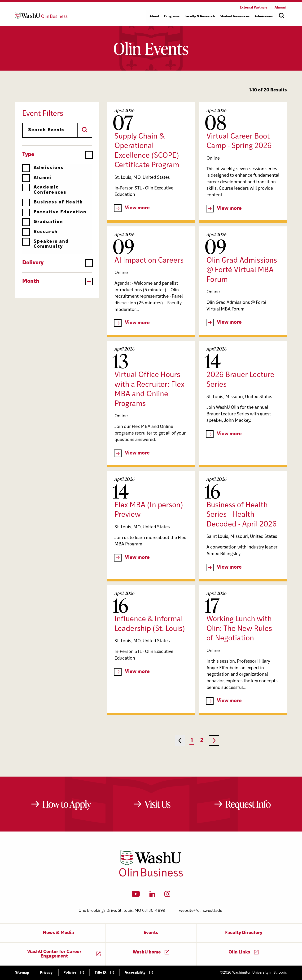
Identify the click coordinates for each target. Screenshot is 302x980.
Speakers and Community (46, 244)
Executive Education (54, 212)
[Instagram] (167, 895)
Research (40, 232)
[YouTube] (136, 895)
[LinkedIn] (152, 895)
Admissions (43, 168)
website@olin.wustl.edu (201, 911)
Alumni (37, 178)
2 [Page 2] (202, 741)
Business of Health (53, 202)
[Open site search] (282, 16)
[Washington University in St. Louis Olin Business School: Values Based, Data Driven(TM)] (151, 876)
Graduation (43, 222)
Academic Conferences (44, 190)
